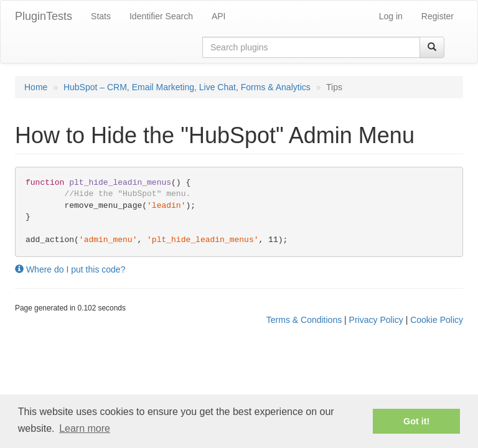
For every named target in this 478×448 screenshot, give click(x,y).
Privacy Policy (376, 320)
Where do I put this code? (70, 269)
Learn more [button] (85, 428)
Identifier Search (161, 16)
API (219, 16)
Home (36, 87)
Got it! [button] (416, 421)
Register (438, 16)
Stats (101, 16)
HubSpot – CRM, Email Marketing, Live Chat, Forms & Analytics (187, 87)
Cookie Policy (437, 320)
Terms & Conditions (304, 320)
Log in (391, 16)
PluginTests (44, 16)
